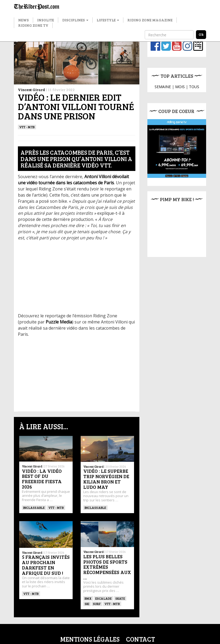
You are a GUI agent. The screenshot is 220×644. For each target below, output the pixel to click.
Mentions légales (90, 639)
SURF (97, 604)
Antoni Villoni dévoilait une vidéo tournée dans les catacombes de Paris (73, 180)
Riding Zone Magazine (150, 20)
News (23, 20)
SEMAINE (163, 87)
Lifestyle (108, 20)
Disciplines (75, 20)
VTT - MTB (27, 127)
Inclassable (34, 508)
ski (87, 604)
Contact (140, 639)
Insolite (46, 20)
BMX (88, 598)
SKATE (120, 598)
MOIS (180, 87)
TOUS (194, 87)
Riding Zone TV (33, 25)
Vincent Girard (32, 90)
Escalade (104, 598)
